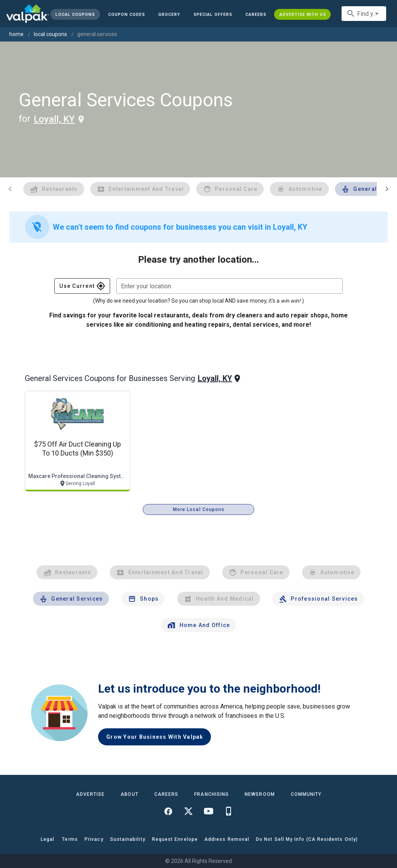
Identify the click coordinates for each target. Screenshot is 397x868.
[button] (213, 14)
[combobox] (364, 14)
